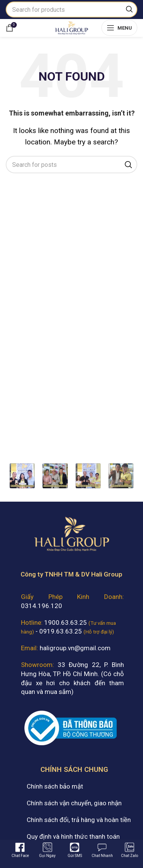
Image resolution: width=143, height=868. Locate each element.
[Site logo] (71, 27)
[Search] (71, 10)
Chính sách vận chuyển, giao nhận (74, 803)
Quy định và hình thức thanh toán (73, 836)
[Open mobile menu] (119, 28)
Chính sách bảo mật (55, 786)
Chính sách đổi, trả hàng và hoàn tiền (79, 820)
